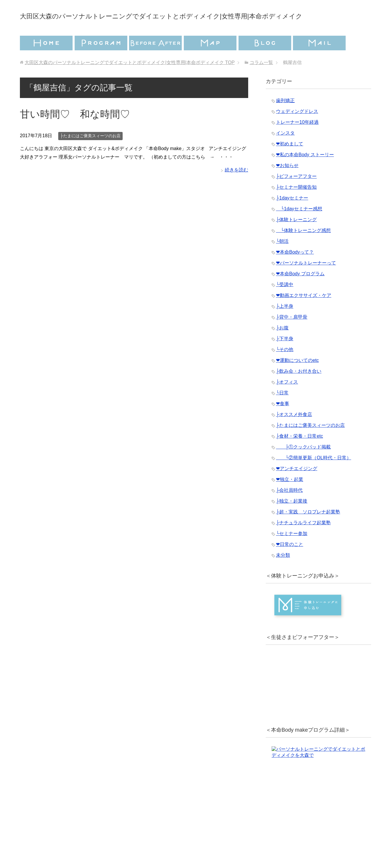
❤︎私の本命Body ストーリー (305, 171)
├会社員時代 (289, 507)
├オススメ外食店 (294, 431)
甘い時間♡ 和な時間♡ (75, 130)
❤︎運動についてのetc (297, 377)
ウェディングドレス (297, 128)
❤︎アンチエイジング (297, 485)
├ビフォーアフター (296, 193)
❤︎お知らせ (287, 182)
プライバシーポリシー (160, 840)
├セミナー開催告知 (296, 203)
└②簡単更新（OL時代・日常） (314, 474)
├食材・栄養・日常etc (300, 452)
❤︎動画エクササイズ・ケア (304, 312)
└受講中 (285, 301)
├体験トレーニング (296, 236)
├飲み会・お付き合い (299, 387)
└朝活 (282, 258)
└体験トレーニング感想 (303, 247)
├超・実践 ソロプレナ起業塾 (308, 528)
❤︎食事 (283, 420)
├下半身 (285, 355)
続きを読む (236, 186)
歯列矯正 (285, 117)
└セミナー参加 (292, 550)
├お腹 (282, 344)
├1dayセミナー (292, 214)
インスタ (285, 149)
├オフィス (287, 398)
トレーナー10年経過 (297, 139)
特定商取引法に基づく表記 (231, 840)
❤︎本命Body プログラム (300, 290)
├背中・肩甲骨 (292, 333)
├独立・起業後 (292, 517)
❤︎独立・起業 (290, 496)
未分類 (283, 571)
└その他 (285, 366)
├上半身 (285, 323)
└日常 (282, 409)
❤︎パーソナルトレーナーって (306, 279)
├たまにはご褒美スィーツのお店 (90, 152)
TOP (130, 79)
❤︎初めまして (290, 160)
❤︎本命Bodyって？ (295, 268)
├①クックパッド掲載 (303, 463)
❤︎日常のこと (290, 561)
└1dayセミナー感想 (299, 225)
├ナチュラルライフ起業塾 (303, 539)
